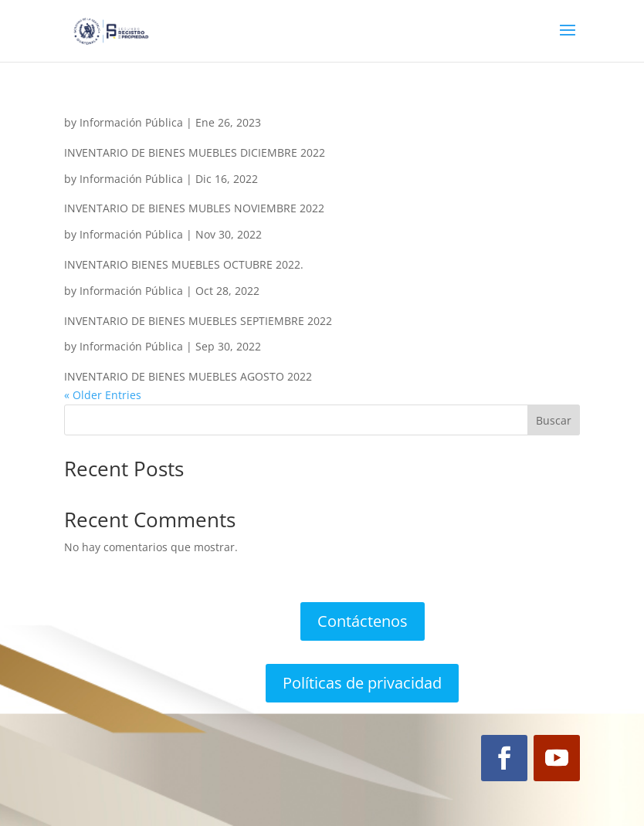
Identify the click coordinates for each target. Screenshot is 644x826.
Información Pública (131, 122)
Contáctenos (363, 621)
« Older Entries (103, 395)
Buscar (554, 420)
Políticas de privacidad (362, 683)
